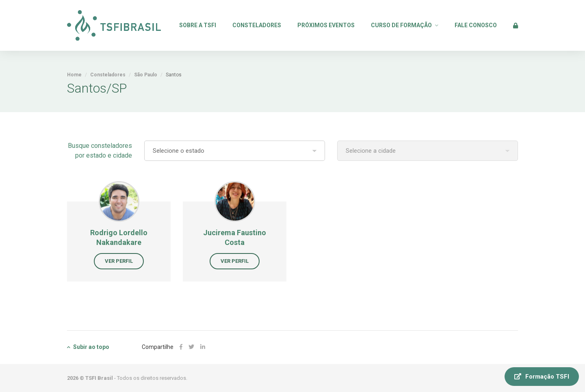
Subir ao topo (88, 347)
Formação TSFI (542, 377)
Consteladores (257, 25)
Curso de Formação (401, 25)
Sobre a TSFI (198, 25)
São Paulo (146, 75)
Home (74, 75)
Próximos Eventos (326, 25)
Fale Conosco (476, 25)
